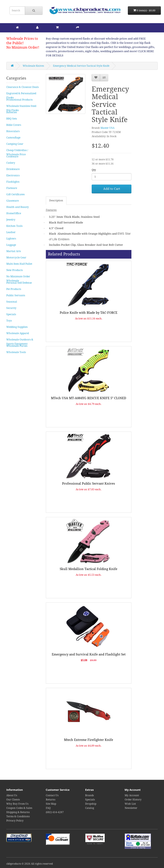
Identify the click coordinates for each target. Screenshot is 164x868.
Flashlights (13, 182)
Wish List (130, 804)
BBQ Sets (12, 119)
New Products (15, 270)
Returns (51, 800)
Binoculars (13, 131)
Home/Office (14, 213)
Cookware (12, 157)
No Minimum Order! (23, 47)
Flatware (12, 188)
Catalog (90, 808)
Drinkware (13, 169)
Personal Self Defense (19, 283)
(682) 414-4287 (55, 812)
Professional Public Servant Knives (89, 484)
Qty (94, 170)
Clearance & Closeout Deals (22, 87)
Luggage (11, 245)
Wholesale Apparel (18, 333)
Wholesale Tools (16, 352)
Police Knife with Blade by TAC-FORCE (89, 313)
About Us (12, 795)
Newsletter (131, 808)
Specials (11, 314)
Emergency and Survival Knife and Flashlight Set (89, 654)
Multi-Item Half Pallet (19, 264)
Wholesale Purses (17, 346)
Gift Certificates (15, 194)
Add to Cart (112, 189)
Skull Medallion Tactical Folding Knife (89, 569)
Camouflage (13, 138)
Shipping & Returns (18, 812)
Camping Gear (15, 144)
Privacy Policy (15, 821)
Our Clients (13, 800)
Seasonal (12, 302)
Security (11, 308)
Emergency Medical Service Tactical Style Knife (81, 66)
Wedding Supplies (17, 327)
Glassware (13, 201)
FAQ (48, 808)
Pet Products (14, 289)
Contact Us (52, 795)
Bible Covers (14, 125)
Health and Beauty (18, 207)
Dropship (91, 804)
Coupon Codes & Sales (19, 808)
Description (56, 201)
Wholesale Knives (33, 66)
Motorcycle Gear (16, 258)
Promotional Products (19, 100)
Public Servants (16, 295)
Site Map (51, 804)
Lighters (11, 239)
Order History (133, 800)
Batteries (12, 112)
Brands (89, 795)
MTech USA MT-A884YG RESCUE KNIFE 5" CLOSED (89, 398)
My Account (132, 795)
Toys (9, 321)
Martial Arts (14, 251)
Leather (11, 232)
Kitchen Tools (14, 226)
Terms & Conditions (18, 816)
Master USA (107, 128)
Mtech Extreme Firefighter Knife (89, 740)
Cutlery (11, 163)
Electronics (13, 175)
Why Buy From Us (17, 804)
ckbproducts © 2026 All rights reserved (30, 864)
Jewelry (11, 220)
